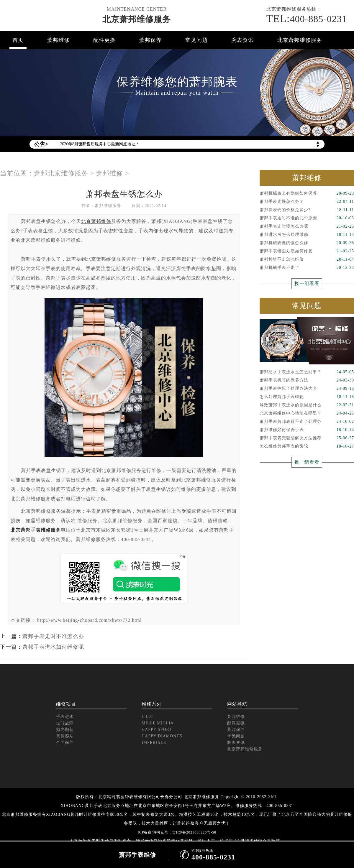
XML (273, 797)
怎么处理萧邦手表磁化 (307, 397)
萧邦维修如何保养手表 (307, 430)
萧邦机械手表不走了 (307, 268)
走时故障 (65, 723)
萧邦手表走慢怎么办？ (307, 202)
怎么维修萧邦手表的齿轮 (307, 446)
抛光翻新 (65, 730)
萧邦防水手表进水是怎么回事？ (307, 372)
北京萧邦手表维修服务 (36, 530)
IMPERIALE (154, 743)
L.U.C (147, 717)
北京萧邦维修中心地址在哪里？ (307, 413)
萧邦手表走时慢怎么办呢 (307, 226)
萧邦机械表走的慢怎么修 (307, 243)
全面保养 (65, 743)
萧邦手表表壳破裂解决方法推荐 (307, 438)
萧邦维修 (58, 40)
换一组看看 (307, 283)
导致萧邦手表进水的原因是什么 (307, 405)
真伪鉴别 (65, 736)
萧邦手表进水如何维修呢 (53, 647)
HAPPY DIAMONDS (162, 736)
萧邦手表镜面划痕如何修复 (307, 251)
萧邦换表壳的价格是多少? (307, 210)
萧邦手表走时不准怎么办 (53, 636)
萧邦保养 (150, 40)
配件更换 (104, 40)
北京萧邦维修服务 (137, 19)
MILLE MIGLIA (158, 723)
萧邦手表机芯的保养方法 (307, 380)
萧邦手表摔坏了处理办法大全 (307, 389)
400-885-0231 (307, 19)
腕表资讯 (242, 40)
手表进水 (65, 717)
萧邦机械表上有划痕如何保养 (307, 193)
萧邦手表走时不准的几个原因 (307, 218)
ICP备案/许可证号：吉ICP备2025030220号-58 (177, 832)
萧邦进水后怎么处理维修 (307, 235)
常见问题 (196, 40)
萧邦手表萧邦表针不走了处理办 (307, 422)
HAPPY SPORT (157, 730)
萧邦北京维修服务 (61, 173)
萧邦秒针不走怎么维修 (307, 259)
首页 (18, 40)
